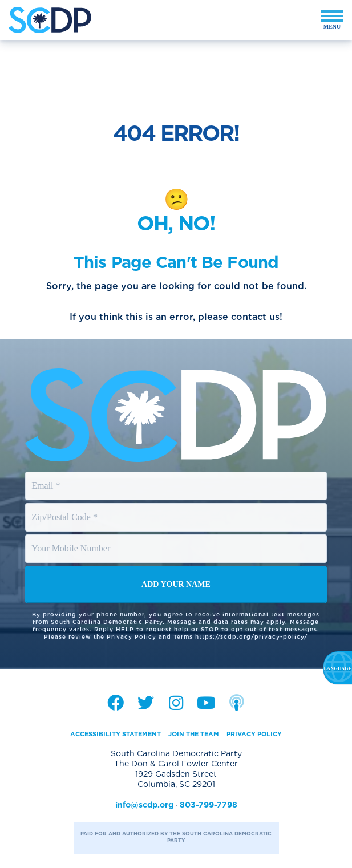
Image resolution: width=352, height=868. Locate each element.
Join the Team (194, 734)
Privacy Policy (254, 734)
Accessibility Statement (116, 734)
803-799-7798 (209, 805)
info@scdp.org (144, 805)
